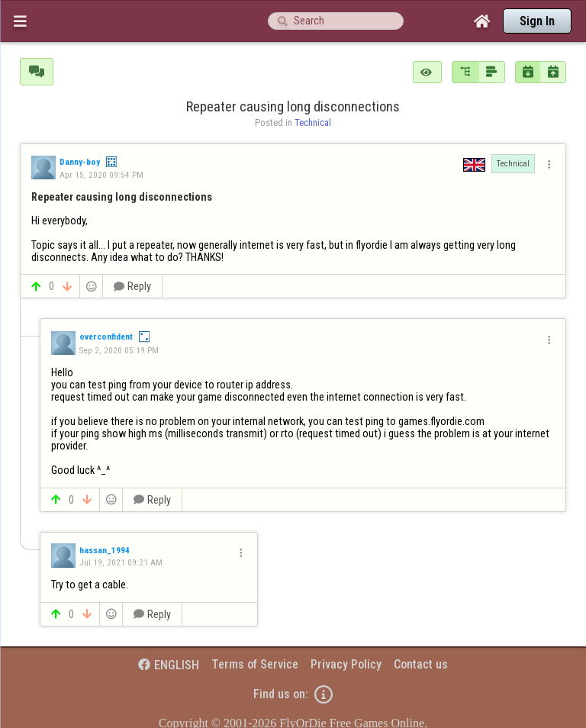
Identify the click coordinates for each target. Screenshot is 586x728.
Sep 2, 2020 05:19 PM (119, 350)
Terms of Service (255, 664)
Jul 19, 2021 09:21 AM (121, 562)
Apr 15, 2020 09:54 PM (101, 175)
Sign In (537, 21)
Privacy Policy (346, 664)
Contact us (421, 664)
